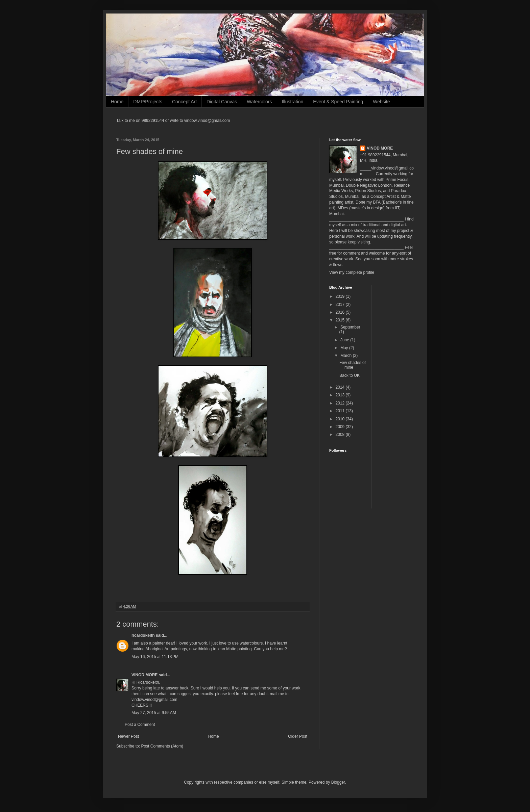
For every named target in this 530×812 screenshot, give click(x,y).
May (345, 348)
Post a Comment (140, 725)
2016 (341, 312)
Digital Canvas (222, 102)
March (347, 356)
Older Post (298, 736)
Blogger (338, 782)
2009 (341, 427)
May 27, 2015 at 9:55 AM (154, 713)
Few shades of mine (353, 365)
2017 (341, 305)
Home (117, 102)
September (350, 327)
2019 (341, 296)
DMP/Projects (148, 102)
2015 (341, 320)
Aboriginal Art (157, 649)
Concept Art (184, 102)
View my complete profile (352, 272)
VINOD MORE (144, 675)
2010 (341, 419)
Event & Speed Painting (338, 102)
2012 (341, 403)
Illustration (293, 102)
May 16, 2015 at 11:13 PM (155, 657)
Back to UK (350, 375)
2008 (341, 435)
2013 (341, 395)
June (345, 340)
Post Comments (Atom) (162, 746)
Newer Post (128, 736)
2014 (341, 387)
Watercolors (259, 102)
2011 (341, 411)
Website (381, 102)
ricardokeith (143, 635)
